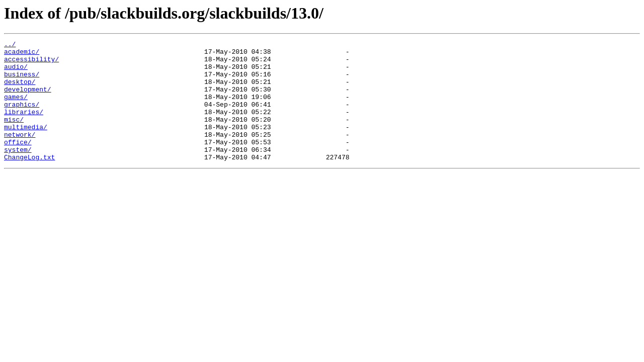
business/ (22, 81)
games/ (16, 109)
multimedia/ (26, 145)
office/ (18, 163)
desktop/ (20, 90)
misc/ (14, 136)
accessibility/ (31, 63)
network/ (20, 154)
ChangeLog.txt (29, 181)
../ (10, 45)
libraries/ (24, 127)
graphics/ (22, 118)
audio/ (16, 72)
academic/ (22, 54)
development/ (28, 100)
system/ (18, 172)
